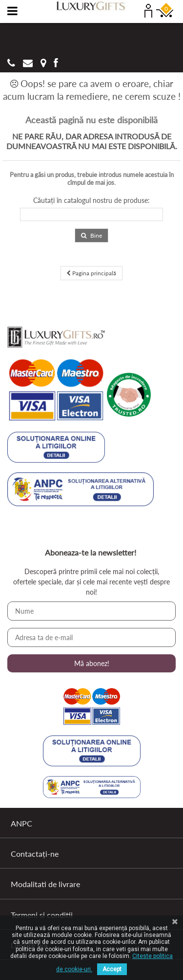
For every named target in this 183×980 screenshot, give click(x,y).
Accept (112, 969)
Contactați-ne (35, 854)
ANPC (21, 823)
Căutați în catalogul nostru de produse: (91, 200)
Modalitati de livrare (45, 884)
